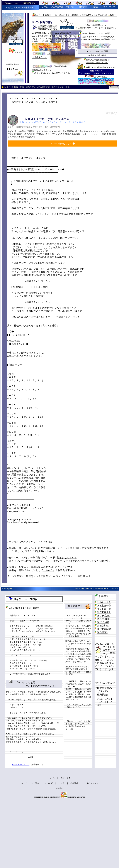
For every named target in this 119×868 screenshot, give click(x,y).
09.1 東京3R (103, 616)
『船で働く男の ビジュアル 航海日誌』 (103, 691)
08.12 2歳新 (103, 622)
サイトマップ (109, 7)
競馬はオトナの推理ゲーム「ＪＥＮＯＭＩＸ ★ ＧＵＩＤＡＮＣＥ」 (53, 122)
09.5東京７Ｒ (104, 612)
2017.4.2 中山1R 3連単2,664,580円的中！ (94, 39)
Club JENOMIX (60, 66)
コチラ (28, 551)
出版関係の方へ (12, 64)
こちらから (71, 558)
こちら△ (48, 570)
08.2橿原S (102, 632)
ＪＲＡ (50, 53)
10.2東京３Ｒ (104, 609)
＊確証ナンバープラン (68, 317)
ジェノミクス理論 (43, 542)
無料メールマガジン (22, 158)
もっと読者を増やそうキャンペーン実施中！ (95, 28)
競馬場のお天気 (62, 53)
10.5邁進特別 (104, 606)
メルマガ (49, 783)
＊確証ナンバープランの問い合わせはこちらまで (37, 263)
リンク (62, 783)
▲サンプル (111, 67)
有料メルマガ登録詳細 (96, 67)
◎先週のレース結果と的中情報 (57, 41)
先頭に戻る (65, 778)
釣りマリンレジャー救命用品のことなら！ (53, 73)
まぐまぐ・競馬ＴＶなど (97, 63)
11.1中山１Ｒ (104, 602)
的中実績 (74, 783)
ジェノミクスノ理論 (30, 783)
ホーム (52, 778)
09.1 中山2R (103, 619)
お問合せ (59, 788)
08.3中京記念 (104, 629)
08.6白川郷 (103, 626)
